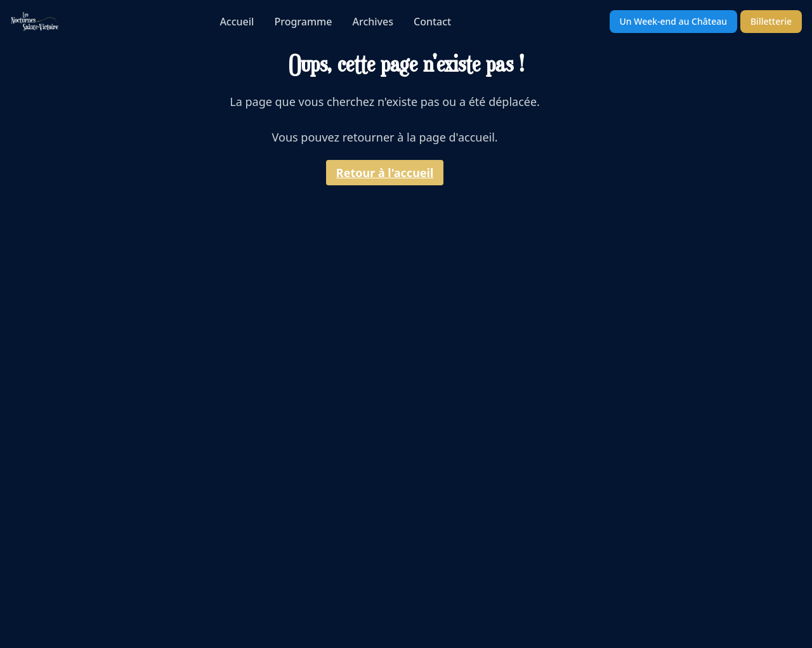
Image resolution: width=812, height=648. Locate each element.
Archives (373, 22)
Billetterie (771, 21)
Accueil (237, 22)
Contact (432, 22)
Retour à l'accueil (385, 173)
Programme (303, 22)
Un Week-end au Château (673, 21)
